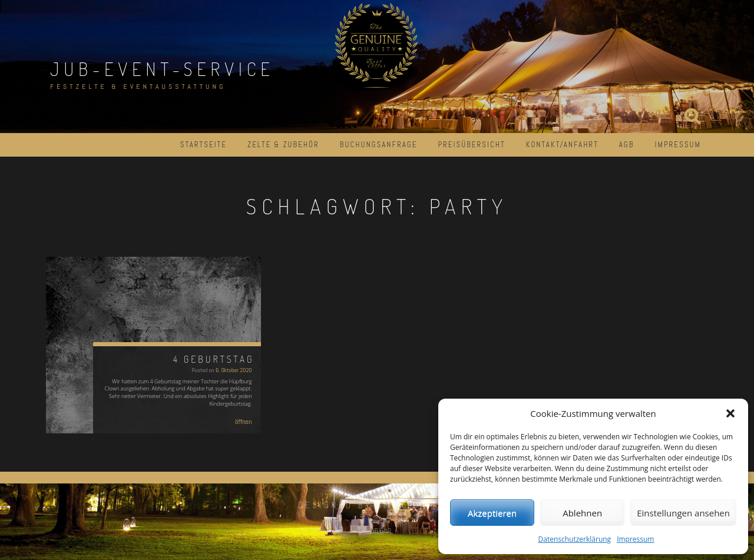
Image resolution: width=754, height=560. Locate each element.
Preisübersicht (471, 145)
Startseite (204, 145)
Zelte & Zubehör (283, 145)
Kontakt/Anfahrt (562, 145)
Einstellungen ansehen (683, 513)
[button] (730, 413)
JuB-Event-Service (162, 69)
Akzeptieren (492, 513)
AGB (627, 145)
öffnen (244, 422)
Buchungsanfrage (379, 145)
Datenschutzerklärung (575, 539)
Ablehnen (582, 513)
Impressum (635, 539)
